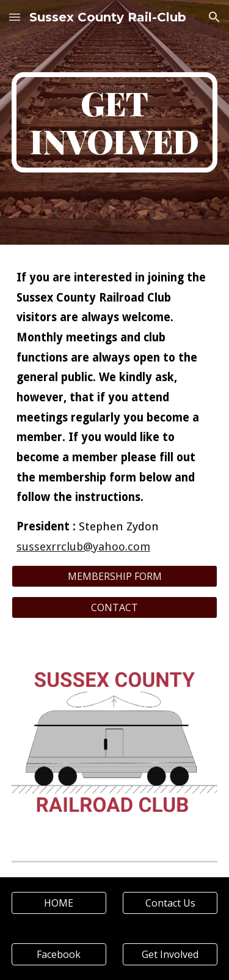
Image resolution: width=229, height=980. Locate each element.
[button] (15, 17)
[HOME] (59, 903)
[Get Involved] (170, 954)
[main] (115, 122)
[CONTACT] (115, 607)
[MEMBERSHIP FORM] (115, 576)
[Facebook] (59, 954)
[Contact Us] (170, 903)
